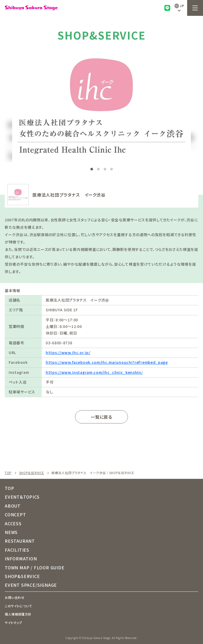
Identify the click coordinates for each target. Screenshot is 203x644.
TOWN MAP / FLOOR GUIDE (35, 567)
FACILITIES (17, 550)
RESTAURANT (20, 541)
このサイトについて (18, 606)
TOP (8, 473)
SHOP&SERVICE (32, 473)
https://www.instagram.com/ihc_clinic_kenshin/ (94, 372)
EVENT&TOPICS (22, 497)
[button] (152, 94)
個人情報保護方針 (18, 614)
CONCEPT (15, 514)
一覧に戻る (101, 417)
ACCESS (13, 523)
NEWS (11, 532)
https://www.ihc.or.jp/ (68, 352)
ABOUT (13, 506)
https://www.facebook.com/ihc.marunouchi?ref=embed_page (107, 362)
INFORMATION (21, 559)
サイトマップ (13, 622)
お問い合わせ (15, 597)
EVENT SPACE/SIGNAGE (31, 585)
